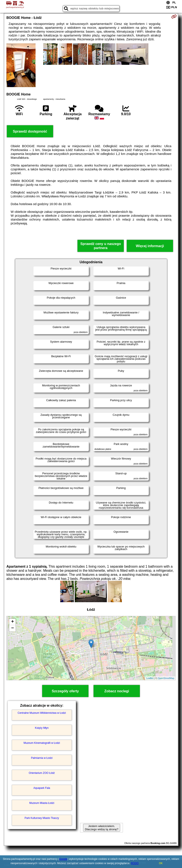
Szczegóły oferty (65, 691)
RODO (135, 863)
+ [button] (13, 622)
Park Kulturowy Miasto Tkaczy (42, 818)
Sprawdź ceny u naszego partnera (101, 246)
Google (63, 859)
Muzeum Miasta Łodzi (42, 803)
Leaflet (150, 678)
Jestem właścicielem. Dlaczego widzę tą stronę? (101, 828)
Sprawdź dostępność (30, 131)
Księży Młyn (42, 728)
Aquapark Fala (42, 788)
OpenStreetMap (166, 678)
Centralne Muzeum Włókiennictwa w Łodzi (42, 713)
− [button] (13, 628)
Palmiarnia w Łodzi (42, 758)
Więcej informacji (150, 246)
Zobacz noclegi (117, 691)
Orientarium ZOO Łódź (42, 773)
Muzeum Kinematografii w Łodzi (42, 743)
